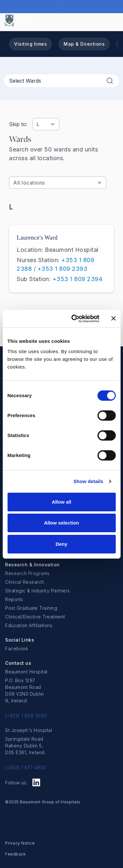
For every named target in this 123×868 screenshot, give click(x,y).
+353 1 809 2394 (78, 279)
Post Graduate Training (31, 608)
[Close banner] (113, 318)
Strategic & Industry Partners (38, 591)
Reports (14, 599)
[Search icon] (102, 21)
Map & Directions (84, 44)
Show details (88, 481)
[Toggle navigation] (114, 21)
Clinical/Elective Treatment (35, 617)
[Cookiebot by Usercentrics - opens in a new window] (74, 319)
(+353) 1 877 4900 (26, 767)
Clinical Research (25, 582)
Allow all (61, 502)
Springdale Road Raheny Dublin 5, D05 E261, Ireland (25, 746)
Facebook (17, 649)
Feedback (15, 854)
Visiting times (31, 44)
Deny (61, 544)
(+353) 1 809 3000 (26, 716)
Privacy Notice (20, 843)
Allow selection (61, 523)
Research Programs (27, 573)
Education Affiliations (29, 625)
